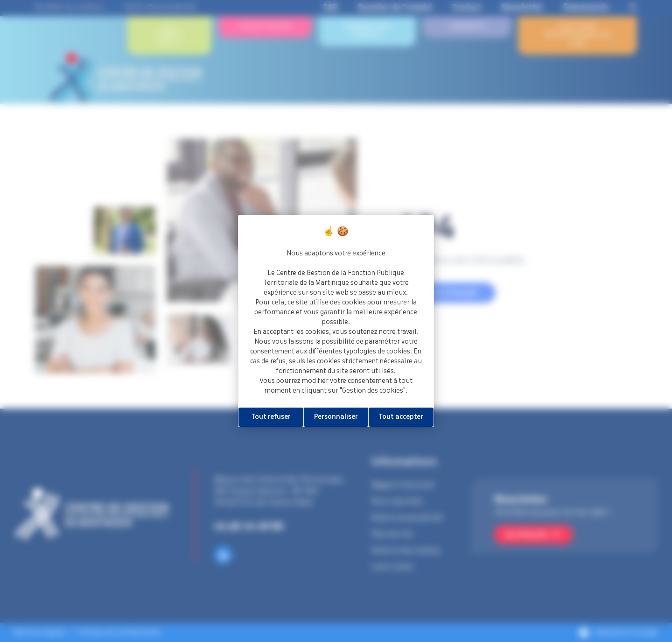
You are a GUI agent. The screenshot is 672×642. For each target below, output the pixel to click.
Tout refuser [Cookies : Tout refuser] (271, 417)
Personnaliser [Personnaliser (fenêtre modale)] (336, 417)
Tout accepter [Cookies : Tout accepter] (401, 417)
